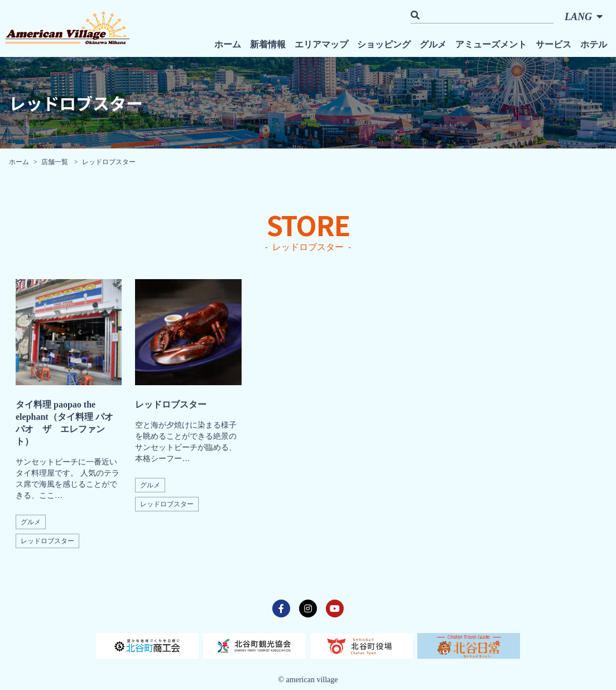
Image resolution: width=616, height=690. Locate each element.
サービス (554, 44)
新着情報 (268, 44)
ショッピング (384, 44)
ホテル (594, 44)
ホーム (228, 44)
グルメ (433, 44)
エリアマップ (321, 44)
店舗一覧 (56, 162)
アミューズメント (491, 44)
